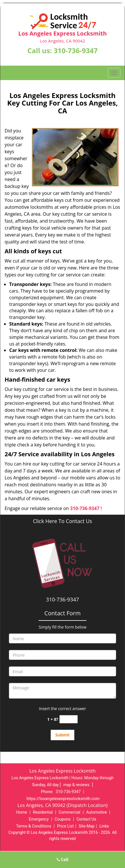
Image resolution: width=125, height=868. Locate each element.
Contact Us (86, 819)
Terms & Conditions (34, 826)
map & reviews (77, 785)
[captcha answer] (69, 719)
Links (104, 826)
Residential (43, 812)
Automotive (96, 812)
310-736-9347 (76, 50)
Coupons (62, 819)
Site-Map (87, 826)
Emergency (39, 819)
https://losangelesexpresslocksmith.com (63, 799)
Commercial (69, 812)
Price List (65, 826)
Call (63, 859)
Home (22, 812)
